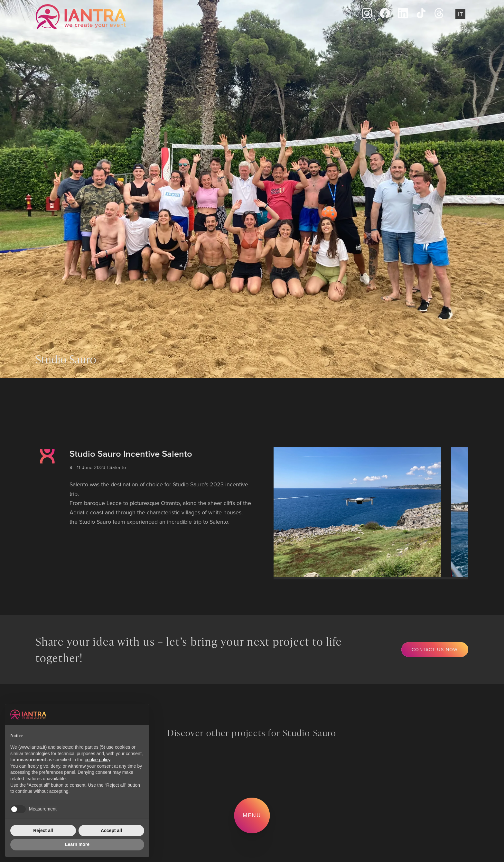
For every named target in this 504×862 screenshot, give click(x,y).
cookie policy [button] (97, 760)
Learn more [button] (77, 844)
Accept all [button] (111, 830)
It (460, 14)
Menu (252, 815)
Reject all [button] (43, 830)
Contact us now (435, 649)
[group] (356, 512)
